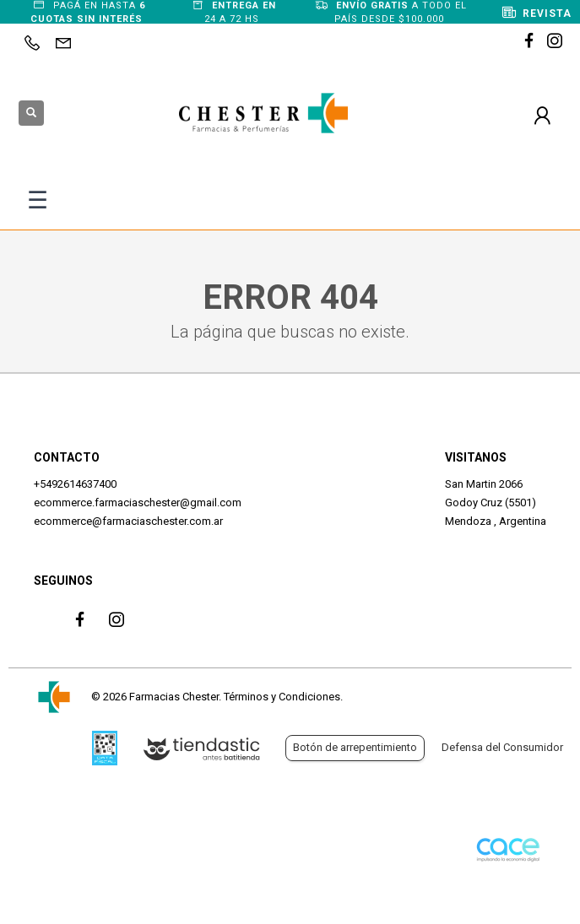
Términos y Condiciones (282, 697)
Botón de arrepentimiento (355, 747)
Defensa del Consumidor (502, 747)
